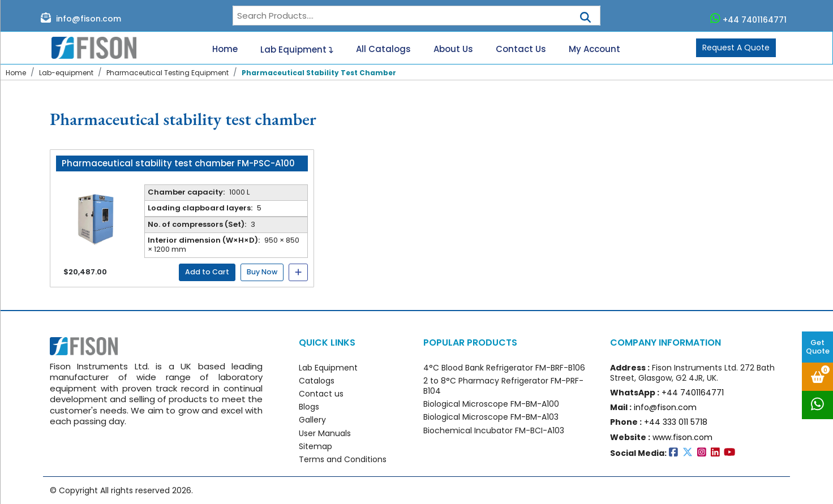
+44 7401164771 (749, 19)
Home (225, 49)
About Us (453, 49)
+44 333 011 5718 (676, 422)
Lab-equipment (66, 73)
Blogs (309, 407)
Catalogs (317, 381)
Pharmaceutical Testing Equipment (168, 73)
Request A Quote (736, 48)
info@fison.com (81, 18)
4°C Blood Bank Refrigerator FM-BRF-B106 (504, 368)
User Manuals (325, 433)
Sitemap (315, 446)
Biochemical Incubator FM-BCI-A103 (494, 430)
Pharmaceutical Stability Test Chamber (319, 73)
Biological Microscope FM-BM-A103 (491, 417)
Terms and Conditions (343, 459)
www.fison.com (682, 437)
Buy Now (262, 272)
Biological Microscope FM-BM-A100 (491, 404)
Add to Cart (207, 272)
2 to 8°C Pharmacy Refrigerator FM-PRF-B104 (503, 386)
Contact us (321, 394)
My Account (594, 49)
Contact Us (521, 49)
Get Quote (818, 347)
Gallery (312, 420)
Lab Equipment (297, 48)
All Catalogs (383, 49)
